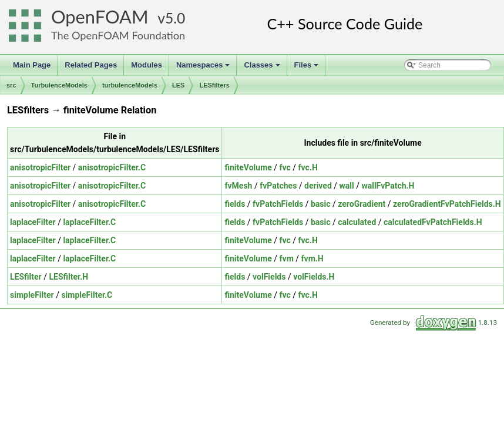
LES (178, 85)
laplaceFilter (33, 222)
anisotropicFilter (40, 167)
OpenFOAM (100, 17)
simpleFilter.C (87, 295)
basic (321, 204)
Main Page (32, 65)
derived (318, 186)
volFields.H (314, 277)
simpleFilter (32, 295)
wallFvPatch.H (388, 186)
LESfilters (214, 85)
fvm (287, 258)
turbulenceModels (130, 85)
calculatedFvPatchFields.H (433, 222)
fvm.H (313, 258)
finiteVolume (248, 167)
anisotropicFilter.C (112, 167)
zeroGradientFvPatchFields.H (447, 204)
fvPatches (278, 186)
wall (347, 186)
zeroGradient (362, 204)
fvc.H (308, 167)
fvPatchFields (278, 204)
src (11, 85)
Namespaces (204, 68)
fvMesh (238, 186)
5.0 (175, 18)
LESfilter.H (68, 277)
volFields (269, 277)
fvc (285, 167)
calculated (357, 222)
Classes (263, 68)
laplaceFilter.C (89, 222)
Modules (147, 65)
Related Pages (91, 65)
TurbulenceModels (59, 85)
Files (308, 68)
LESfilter (26, 277)
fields (235, 204)
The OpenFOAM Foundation (118, 35)
